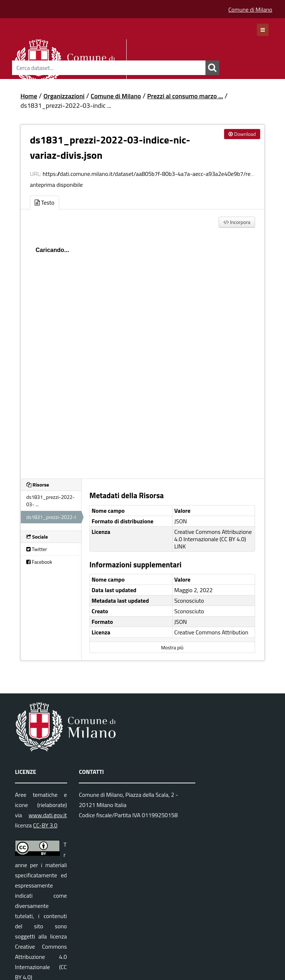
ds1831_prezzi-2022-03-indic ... (66, 105)
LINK (180, 546)
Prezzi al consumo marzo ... (185, 96)
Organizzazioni (64, 96)
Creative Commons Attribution (211, 632)
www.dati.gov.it (48, 815)
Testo (45, 202)
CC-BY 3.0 (45, 825)
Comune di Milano (250, 9)
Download (242, 134)
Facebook (39, 562)
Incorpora (237, 222)
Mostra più (172, 648)
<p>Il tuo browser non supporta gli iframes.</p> (142, 351)
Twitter (37, 549)
